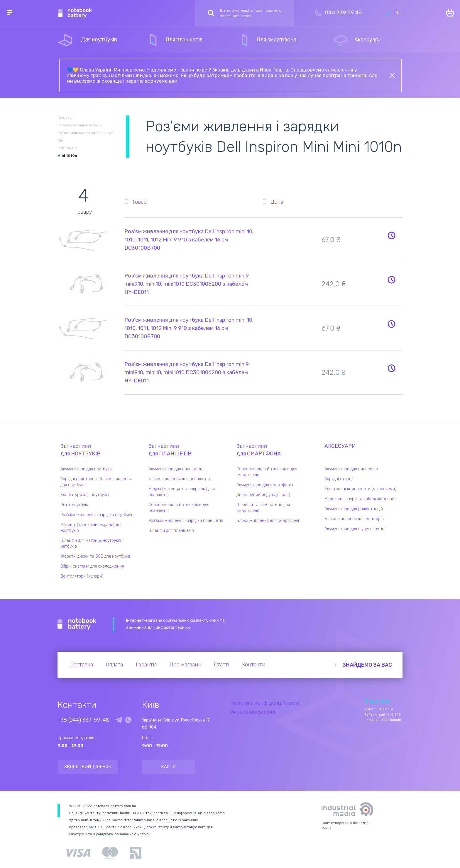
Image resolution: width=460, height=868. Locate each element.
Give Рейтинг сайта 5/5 (387, 701)
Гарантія (146, 665)
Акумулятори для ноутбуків (87, 469)
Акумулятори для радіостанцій (354, 509)
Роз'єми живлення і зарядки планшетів (186, 521)
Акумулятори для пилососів (351, 469)
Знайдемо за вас (367, 665)
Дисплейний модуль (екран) (263, 495)
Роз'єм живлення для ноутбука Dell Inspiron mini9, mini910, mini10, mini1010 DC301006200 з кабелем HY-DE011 (187, 284)
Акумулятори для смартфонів (265, 485)
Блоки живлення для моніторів (354, 519)
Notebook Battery (77, 624)
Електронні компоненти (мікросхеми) (360, 489)
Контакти (254, 665)
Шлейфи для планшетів (171, 531)
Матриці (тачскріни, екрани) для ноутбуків (91, 528)
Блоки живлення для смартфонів (268, 521)
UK (388, 13)
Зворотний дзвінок (88, 767)
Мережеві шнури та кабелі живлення (360, 499)
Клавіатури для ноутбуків (85, 495)
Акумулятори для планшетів (175, 469)
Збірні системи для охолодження (92, 566)
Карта (169, 767)
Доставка (81, 665)
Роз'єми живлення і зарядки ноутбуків (97, 515)
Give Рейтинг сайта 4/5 (382, 701)
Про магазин (185, 665)
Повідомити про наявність (391, 235)
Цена (277, 202)
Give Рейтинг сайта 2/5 (371, 701)
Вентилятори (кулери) (82, 576)
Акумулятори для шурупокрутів (354, 529)
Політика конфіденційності (265, 703)
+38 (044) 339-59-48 (83, 720)
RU (399, 13)
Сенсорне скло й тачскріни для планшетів (179, 508)
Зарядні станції (339, 479)
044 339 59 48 (344, 13)
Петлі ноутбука (75, 505)
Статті (222, 665)
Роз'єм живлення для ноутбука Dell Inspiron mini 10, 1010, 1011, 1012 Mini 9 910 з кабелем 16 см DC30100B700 (189, 240)
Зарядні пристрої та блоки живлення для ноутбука (96, 482)
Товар (139, 202)
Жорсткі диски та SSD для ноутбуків (95, 556)
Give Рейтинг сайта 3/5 (377, 701)
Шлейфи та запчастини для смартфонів (263, 508)
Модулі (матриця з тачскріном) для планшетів (182, 492)
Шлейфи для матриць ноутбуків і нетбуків (92, 543)
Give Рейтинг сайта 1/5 (366, 701)
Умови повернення (253, 712)
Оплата (114, 665)
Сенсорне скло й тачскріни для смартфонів (267, 472)
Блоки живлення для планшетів (179, 479)
